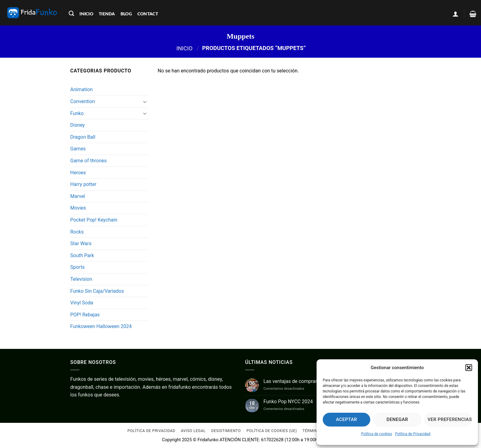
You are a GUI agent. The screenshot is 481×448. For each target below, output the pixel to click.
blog (126, 14)
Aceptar (346, 419)
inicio (86, 14)
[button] (469, 368)
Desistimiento (226, 431)
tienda (107, 14)
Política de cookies (377, 434)
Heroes (78, 173)
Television (81, 279)
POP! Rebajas (85, 315)
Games (78, 149)
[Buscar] (71, 14)
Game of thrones (89, 161)
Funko (77, 113)
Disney (77, 125)
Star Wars (81, 243)
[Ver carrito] (473, 14)
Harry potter (83, 184)
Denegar (397, 419)
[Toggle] (145, 102)
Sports (77, 267)
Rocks (77, 232)
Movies (78, 208)
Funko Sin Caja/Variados (97, 291)
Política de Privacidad (413, 434)
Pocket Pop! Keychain (94, 220)
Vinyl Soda (82, 303)
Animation (81, 89)
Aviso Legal (193, 431)
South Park (82, 255)
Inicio (185, 48)
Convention (83, 101)
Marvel (78, 196)
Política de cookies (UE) (272, 431)
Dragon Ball (83, 137)
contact (148, 14)
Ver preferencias (450, 419)
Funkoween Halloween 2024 (101, 326)
